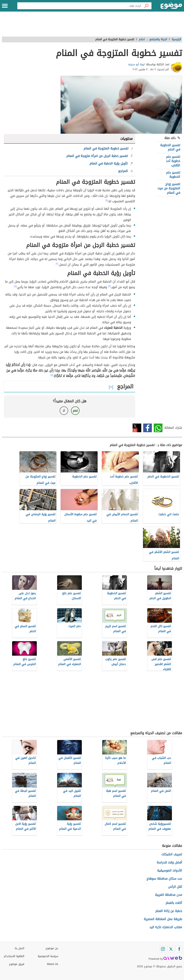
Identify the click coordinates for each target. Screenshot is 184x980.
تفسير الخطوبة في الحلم (170, 147)
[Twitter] (171, 949)
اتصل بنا (20, 948)
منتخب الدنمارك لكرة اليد (166, 927)
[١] (107, 200)
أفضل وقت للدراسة (169, 862)
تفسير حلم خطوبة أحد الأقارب (173, 161)
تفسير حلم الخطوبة (173, 175)
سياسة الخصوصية (48, 956)
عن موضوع (52, 948)
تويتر (137, 428)
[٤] (15, 286)
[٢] (57, 264)
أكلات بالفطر (174, 903)
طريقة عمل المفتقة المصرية (163, 919)
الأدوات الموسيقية (170, 871)
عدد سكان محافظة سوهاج (164, 879)
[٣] (109, 286)
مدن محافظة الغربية (169, 895)
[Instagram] (163, 949)
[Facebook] (179, 949)
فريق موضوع (17, 964)
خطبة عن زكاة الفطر (169, 911)
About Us (52, 964)
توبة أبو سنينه (136, 64)
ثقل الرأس (175, 887)
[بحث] (146, 6)
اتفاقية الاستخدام (14, 956)
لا (64, 411)
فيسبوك (148, 428)
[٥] (52, 375)
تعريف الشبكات (172, 854)
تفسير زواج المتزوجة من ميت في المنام (169, 188)
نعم (75, 411)
